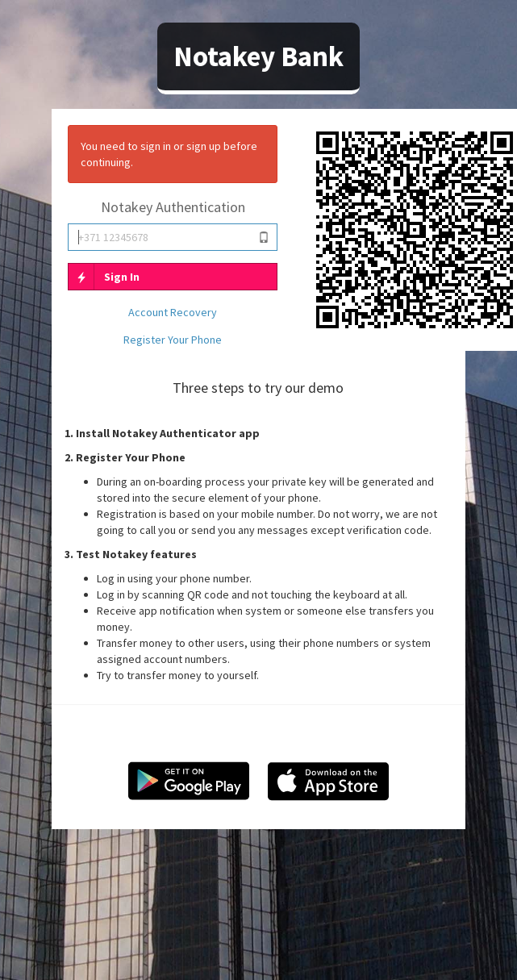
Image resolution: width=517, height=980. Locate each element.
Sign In (104, 277)
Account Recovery (173, 312)
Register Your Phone (173, 340)
